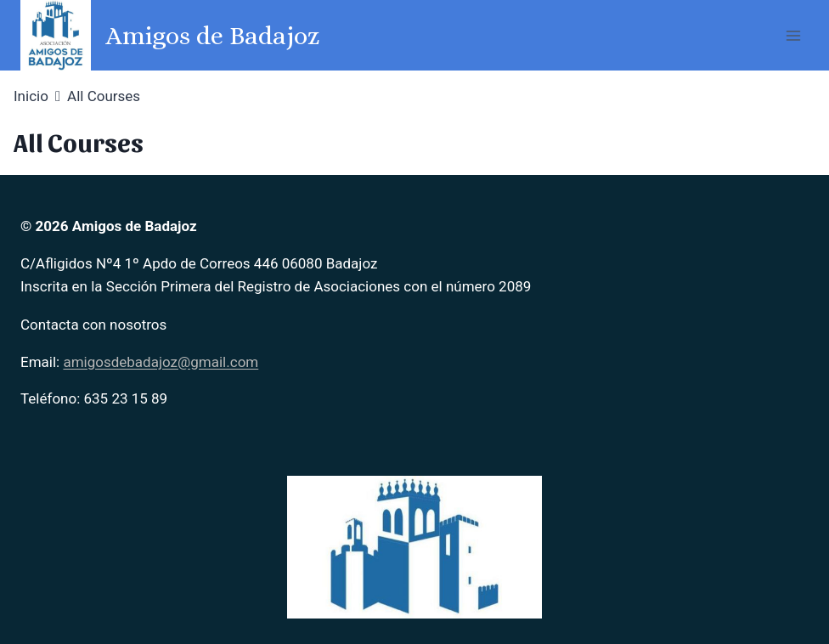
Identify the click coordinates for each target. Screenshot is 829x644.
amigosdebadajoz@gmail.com (161, 362)
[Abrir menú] (793, 35)
